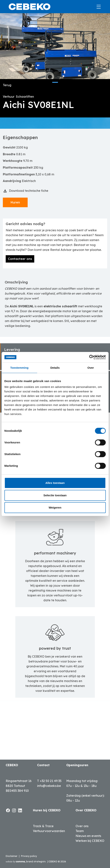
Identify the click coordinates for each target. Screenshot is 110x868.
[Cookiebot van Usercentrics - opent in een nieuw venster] (89, 357)
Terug (7, 85)
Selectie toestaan (55, 495)
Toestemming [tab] (19, 368)
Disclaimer (12, 856)
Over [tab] (91, 368)
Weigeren (55, 507)
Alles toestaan (55, 483)
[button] (55, 82)
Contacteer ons (20, 259)
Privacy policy (29, 856)
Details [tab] (55, 368)
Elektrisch (29, 181)
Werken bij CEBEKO (90, 841)
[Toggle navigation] (97, 7)
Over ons (82, 826)
